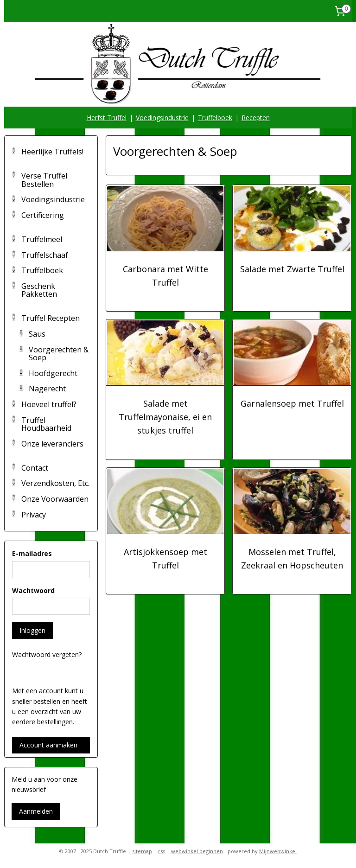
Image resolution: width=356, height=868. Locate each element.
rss (162, 851)
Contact (35, 468)
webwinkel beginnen (197, 851)
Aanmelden (36, 811)
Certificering (43, 215)
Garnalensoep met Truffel (292, 404)
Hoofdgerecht (53, 373)
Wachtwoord (33, 590)
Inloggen (32, 630)
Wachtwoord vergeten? (47, 654)
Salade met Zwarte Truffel (292, 269)
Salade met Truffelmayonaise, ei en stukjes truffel (165, 417)
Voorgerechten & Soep (59, 354)
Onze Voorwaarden (55, 499)
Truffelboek (215, 118)
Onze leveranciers (52, 444)
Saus (37, 334)
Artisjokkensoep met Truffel (165, 558)
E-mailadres (32, 553)
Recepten (256, 118)
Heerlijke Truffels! (52, 152)
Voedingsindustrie (162, 118)
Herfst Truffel (107, 118)
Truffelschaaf (45, 255)
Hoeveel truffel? (49, 404)
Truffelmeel (42, 239)
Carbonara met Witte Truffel (165, 276)
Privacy (34, 515)
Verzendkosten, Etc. (55, 483)
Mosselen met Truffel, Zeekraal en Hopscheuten (292, 558)
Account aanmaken (48, 745)
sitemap (142, 851)
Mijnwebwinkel (278, 851)
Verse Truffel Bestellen (44, 180)
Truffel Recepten (51, 318)
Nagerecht (47, 389)
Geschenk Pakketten (39, 290)
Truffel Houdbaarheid (46, 424)
